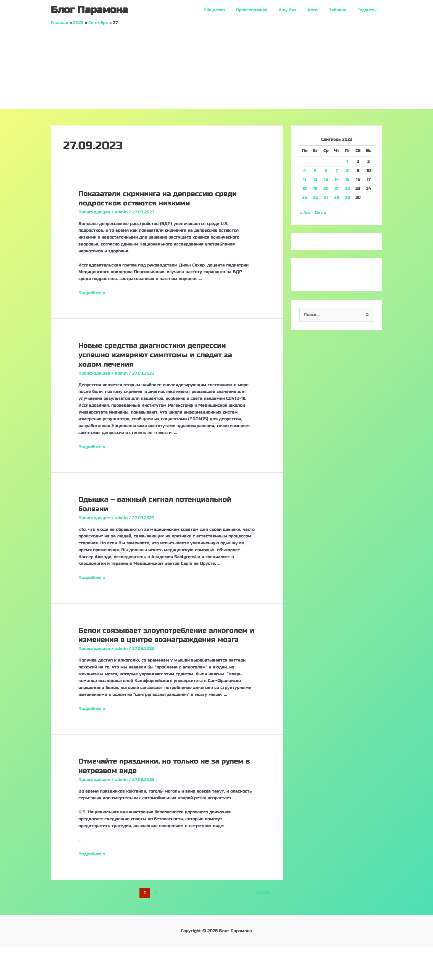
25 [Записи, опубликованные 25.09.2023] (305, 197)
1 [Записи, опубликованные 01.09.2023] (347, 161)
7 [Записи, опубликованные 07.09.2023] (337, 171)
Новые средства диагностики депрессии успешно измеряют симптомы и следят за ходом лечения (157, 355)
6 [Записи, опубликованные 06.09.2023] (326, 171)
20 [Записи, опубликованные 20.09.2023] (326, 189)
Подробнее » (92, 293)
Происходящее (264, 10)
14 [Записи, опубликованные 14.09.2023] (337, 179)
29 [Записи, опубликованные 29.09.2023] (347, 197)
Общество (229, 10)
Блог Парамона (89, 10)
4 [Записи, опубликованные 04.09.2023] (305, 171)
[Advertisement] (216, 67)
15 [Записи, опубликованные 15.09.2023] (347, 179)
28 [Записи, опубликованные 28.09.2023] (336, 197)
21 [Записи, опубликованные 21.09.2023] (336, 189)
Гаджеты (368, 10)
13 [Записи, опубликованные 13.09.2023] (326, 179)
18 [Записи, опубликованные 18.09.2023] (305, 189)
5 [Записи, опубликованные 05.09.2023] (315, 171)
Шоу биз (297, 10)
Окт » (321, 213)
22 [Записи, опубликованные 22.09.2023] (347, 189)
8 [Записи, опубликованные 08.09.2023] (347, 171)
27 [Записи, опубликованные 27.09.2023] (326, 197)
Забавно (342, 10)
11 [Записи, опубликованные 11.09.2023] (305, 179)
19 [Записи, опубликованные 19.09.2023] (315, 189)
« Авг (305, 213)
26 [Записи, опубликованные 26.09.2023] (315, 197)
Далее (266, 892)
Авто (319, 10)
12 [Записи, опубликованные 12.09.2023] (315, 179)
